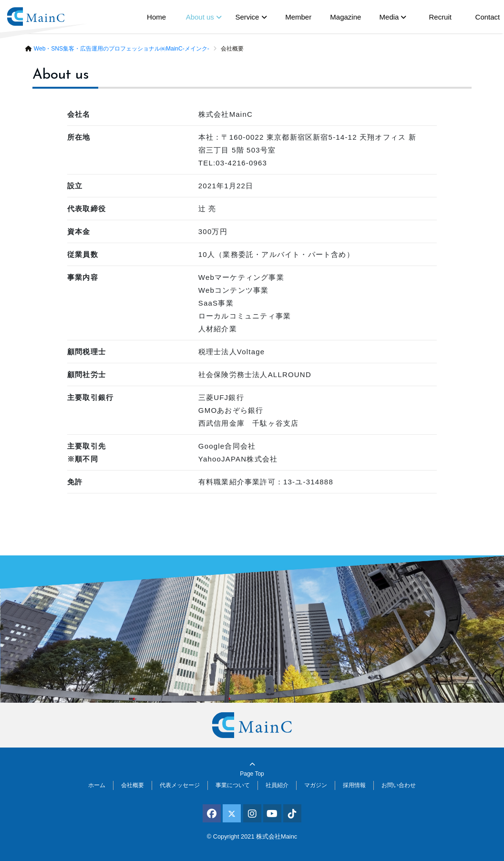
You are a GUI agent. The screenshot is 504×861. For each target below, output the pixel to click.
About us (200, 17)
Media (389, 17)
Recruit (440, 17)
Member (298, 17)
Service (247, 17)
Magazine (345, 17)
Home (156, 17)
